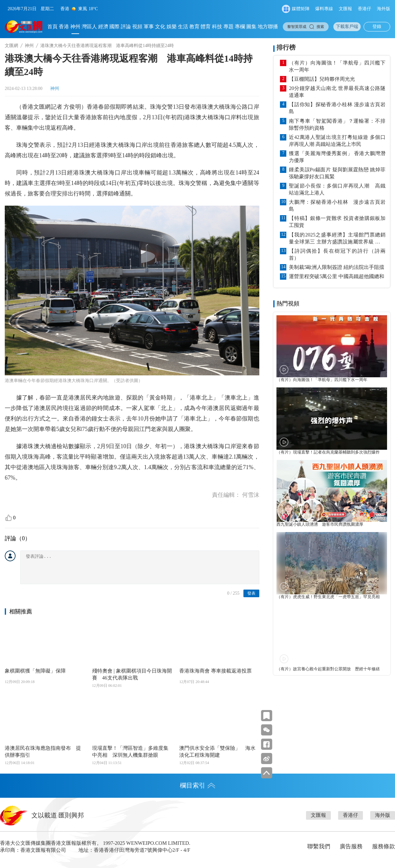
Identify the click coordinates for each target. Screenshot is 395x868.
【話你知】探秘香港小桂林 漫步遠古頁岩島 (337, 108)
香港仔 (364, 9)
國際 (114, 27)
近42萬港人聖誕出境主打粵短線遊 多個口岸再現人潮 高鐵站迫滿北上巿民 (337, 141)
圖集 (251, 27)
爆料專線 (324, 9)
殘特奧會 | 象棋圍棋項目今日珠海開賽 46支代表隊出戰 (132, 674)
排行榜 (286, 47)
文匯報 (345, 9)
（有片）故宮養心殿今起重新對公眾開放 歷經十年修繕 (328, 669)
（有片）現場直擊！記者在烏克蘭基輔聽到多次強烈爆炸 (328, 452)
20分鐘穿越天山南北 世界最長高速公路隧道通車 (337, 92)
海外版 (384, 9)
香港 (64, 27)
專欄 (240, 27)
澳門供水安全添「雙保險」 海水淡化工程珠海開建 (217, 752)
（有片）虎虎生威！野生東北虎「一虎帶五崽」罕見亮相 (328, 597)
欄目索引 (198, 785)
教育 (194, 27)
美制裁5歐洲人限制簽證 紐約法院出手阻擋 (337, 267)
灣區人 (89, 27)
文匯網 (11, 46)
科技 (217, 27)
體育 (206, 27)
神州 (75, 27)
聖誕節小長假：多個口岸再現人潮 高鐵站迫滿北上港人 (337, 189)
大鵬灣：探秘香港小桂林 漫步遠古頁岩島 (337, 205)
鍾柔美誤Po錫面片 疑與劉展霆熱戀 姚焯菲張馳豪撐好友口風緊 (337, 173)
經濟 (103, 27)
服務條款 (384, 846)
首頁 (52, 27)
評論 (126, 27)
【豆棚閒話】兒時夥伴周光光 (322, 79)
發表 (251, 593)
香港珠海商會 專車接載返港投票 (215, 671)
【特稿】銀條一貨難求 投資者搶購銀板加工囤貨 (337, 222)
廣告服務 (351, 846)
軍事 (149, 27)
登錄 (377, 27)
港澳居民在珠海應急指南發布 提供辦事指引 (43, 752)
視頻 (137, 27)
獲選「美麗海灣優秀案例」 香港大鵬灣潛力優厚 (337, 157)
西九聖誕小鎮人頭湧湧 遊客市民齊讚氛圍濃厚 (320, 524)
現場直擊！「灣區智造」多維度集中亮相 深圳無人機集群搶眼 (130, 752)
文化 (160, 27)
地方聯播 (268, 27)
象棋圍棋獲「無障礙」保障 (35, 671)
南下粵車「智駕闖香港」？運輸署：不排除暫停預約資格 (337, 124)
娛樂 (172, 27)
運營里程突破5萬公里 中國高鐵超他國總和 (337, 276)
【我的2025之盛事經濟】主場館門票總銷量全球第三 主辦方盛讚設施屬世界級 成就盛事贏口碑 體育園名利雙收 (337, 239)
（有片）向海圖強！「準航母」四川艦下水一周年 (337, 66)
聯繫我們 (319, 846)
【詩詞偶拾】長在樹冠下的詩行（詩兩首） (337, 254)
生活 (183, 27)
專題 (228, 27)
